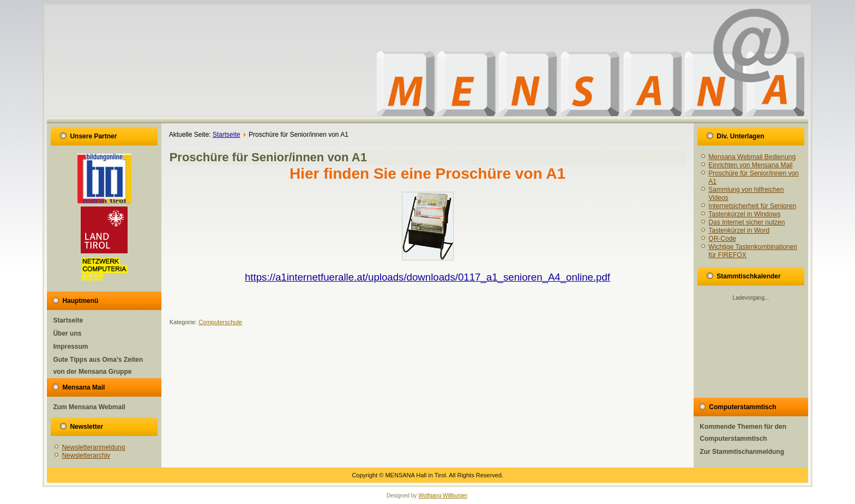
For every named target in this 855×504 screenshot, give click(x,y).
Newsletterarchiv (86, 456)
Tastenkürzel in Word (739, 230)
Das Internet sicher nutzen (746, 222)
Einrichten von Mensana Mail (750, 165)
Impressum (70, 347)
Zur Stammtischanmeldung (742, 452)
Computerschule (220, 322)
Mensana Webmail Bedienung (752, 157)
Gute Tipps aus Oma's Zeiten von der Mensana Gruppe (98, 366)
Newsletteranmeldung (93, 447)
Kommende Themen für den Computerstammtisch (743, 433)
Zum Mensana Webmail (89, 407)
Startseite (68, 320)
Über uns (67, 333)
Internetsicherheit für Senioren (752, 206)
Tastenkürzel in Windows (744, 214)
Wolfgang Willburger (442, 496)
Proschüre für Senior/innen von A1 (268, 157)
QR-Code (722, 239)
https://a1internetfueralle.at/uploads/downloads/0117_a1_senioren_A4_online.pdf (427, 277)
